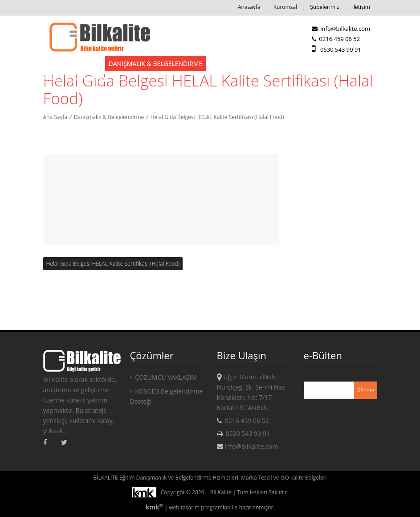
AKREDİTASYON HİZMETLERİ (84, 79)
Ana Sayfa (55, 117)
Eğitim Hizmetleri (238, 64)
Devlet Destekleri (72, 64)
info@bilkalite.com (341, 29)
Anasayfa (249, 7)
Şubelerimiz (324, 7)
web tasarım (184, 507)
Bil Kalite (221, 492)
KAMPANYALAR (348, 64)
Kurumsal (285, 7)
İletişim (361, 7)
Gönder (365, 390)
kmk (155, 507)
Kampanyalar (296, 64)
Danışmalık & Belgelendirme (156, 64)
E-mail (313, 375)
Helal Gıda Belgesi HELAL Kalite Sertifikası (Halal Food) (217, 117)
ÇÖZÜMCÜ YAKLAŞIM (163, 377)
